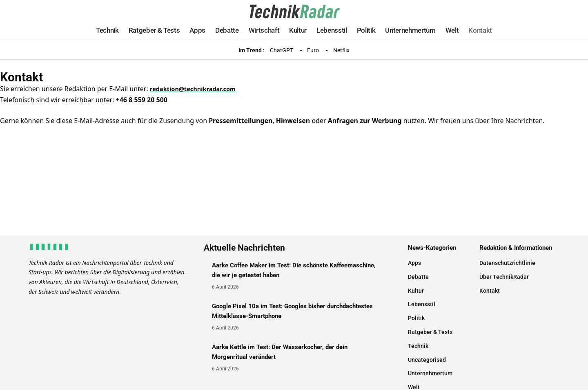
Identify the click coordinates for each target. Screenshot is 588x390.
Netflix (341, 50)
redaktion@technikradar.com (197, 89)
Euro (313, 50)
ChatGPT (282, 50)
